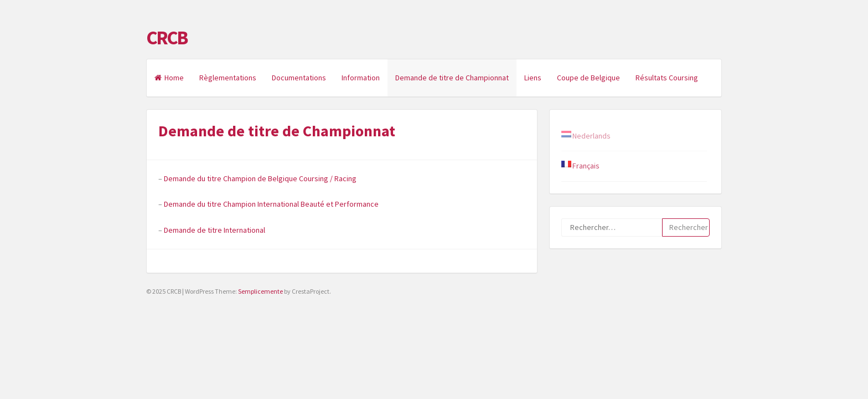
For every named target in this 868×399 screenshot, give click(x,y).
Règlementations (228, 78)
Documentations (299, 78)
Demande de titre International (215, 230)
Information (361, 78)
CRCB (166, 38)
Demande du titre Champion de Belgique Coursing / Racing (260, 178)
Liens (533, 78)
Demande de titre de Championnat (452, 78)
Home (169, 78)
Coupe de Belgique (588, 78)
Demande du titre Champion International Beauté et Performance (271, 204)
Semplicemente (260, 291)
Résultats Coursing (667, 78)
